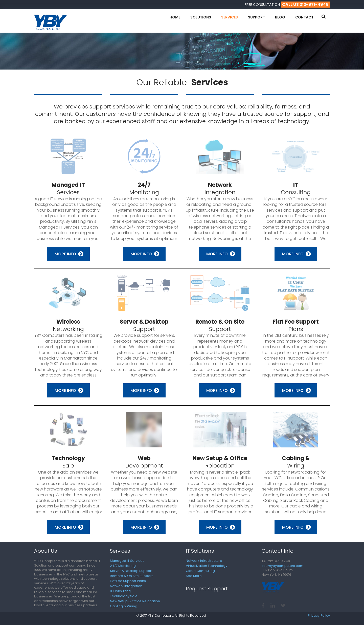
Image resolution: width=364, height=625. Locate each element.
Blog (280, 17)
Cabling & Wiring (124, 606)
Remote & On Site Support (131, 576)
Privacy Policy (319, 616)
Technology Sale (124, 596)
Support (256, 17)
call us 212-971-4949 (305, 4)
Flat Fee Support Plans (128, 581)
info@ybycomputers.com (282, 566)
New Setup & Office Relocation (135, 601)
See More (194, 576)
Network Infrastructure (204, 561)
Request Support (207, 589)
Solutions (201, 17)
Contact (304, 17)
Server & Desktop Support (131, 571)
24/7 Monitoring (123, 566)
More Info (65, 254)
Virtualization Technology (207, 566)
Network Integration (126, 586)
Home (175, 17)
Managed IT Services (127, 561)
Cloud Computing (200, 571)
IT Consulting (120, 591)
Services (230, 17)
